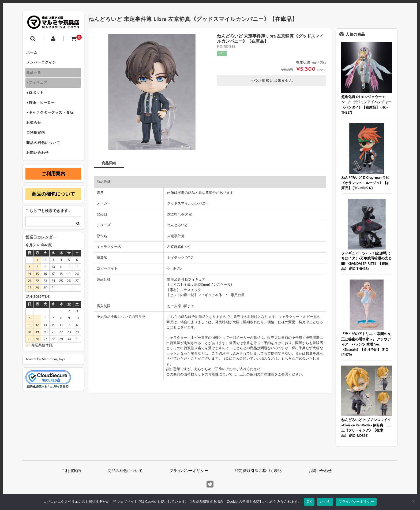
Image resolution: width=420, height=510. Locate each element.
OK (309, 502)
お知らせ (36, 132)
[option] (152, 92)
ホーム (34, 53)
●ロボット (37, 98)
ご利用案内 (37, 143)
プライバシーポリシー (189, 471)
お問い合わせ (39, 166)
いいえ (325, 502)
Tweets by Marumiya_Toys (45, 373)
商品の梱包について (45, 154)
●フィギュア (39, 87)
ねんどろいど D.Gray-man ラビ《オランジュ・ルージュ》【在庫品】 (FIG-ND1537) (366, 183)
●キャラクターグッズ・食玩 (52, 121)
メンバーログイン (43, 64)
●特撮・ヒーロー (42, 109)
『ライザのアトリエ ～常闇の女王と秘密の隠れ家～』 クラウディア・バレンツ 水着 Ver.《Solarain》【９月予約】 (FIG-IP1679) (366, 344)
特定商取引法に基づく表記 (258, 471)
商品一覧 (36, 76)
